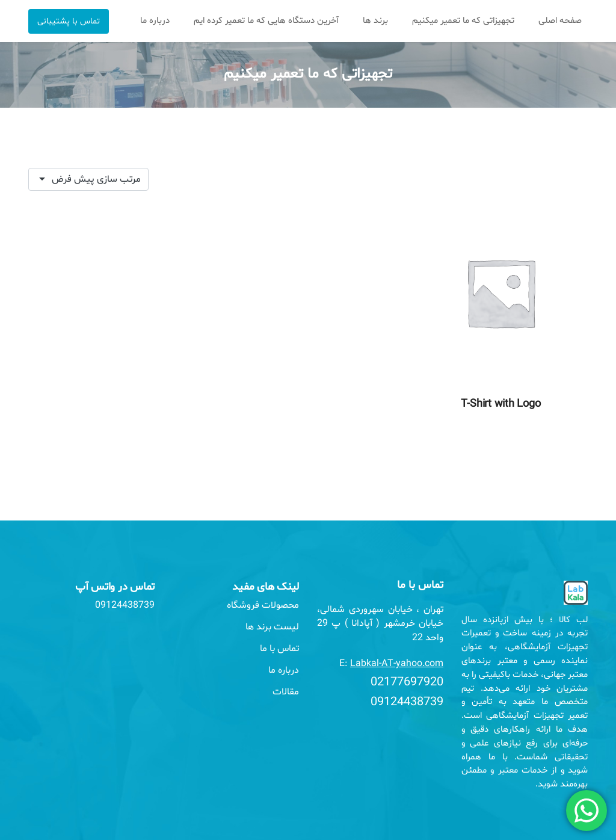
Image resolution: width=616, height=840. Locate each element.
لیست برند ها (272, 627)
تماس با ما (279, 649)
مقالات (286, 692)
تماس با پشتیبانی (69, 21)
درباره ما (155, 21)
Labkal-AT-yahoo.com (397, 664)
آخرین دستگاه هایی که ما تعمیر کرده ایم (266, 21)
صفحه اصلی (560, 21)
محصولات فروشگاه (263, 605)
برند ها (375, 21)
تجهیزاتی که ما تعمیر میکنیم (463, 21)
